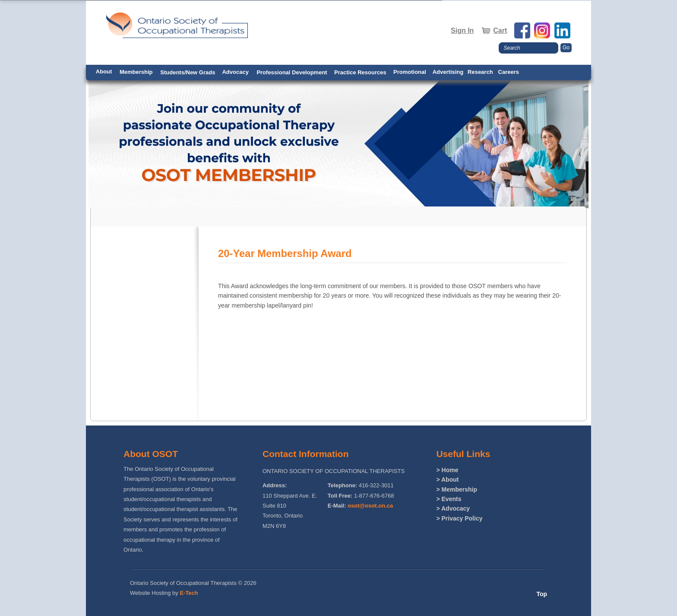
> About (447, 479)
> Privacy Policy (459, 518)
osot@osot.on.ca (370, 506)
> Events (449, 499)
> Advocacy (453, 508)
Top (542, 594)
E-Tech (189, 593)
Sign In (462, 30)
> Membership (457, 489)
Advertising (448, 72)
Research (480, 72)
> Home (447, 470)
